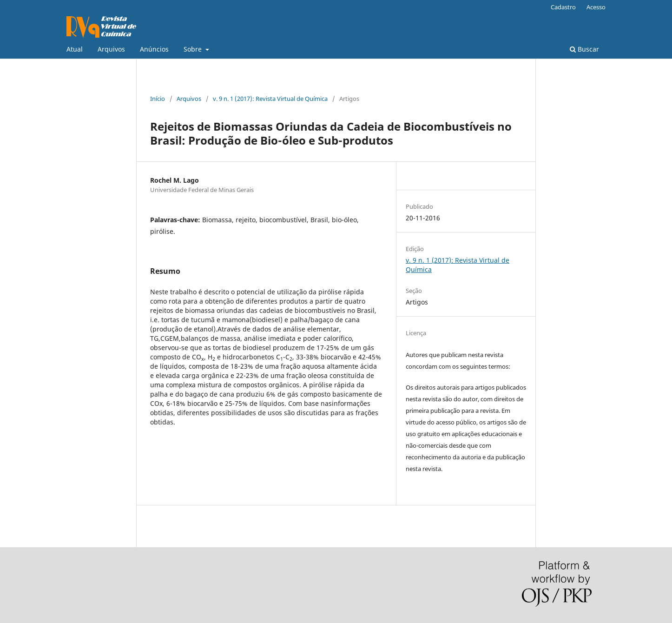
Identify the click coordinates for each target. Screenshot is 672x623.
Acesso (596, 7)
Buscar (584, 49)
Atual (75, 49)
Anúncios (154, 49)
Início (158, 99)
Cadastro (563, 7)
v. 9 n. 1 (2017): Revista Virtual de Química (270, 99)
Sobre (194, 49)
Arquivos (111, 49)
